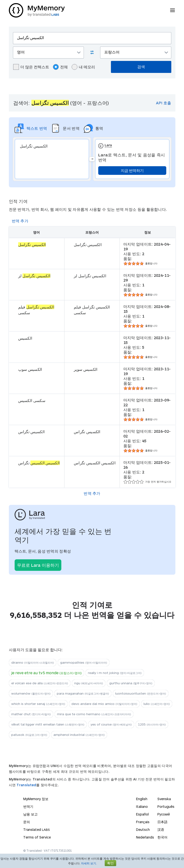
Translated (26, 785)
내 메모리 (83, 67)
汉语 (161, 830)
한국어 (162, 837)
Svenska (164, 799)
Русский (164, 814)
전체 (60, 67)
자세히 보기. (89, 863)
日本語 (162, 822)
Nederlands (145, 837)
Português (166, 806)
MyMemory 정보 (36, 799)
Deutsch (143, 830)
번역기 (28, 806)
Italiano (142, 806)
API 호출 (164, 103)
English (142, 799)
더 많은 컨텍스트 (31, 67)
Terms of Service (37, 837)
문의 (27, 822)
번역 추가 (20, 221)
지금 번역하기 (132, 170)
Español (142, 814)
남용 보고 (30, 814)
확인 (110, 863)
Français (143, 822)
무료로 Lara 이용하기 (38, 565)
